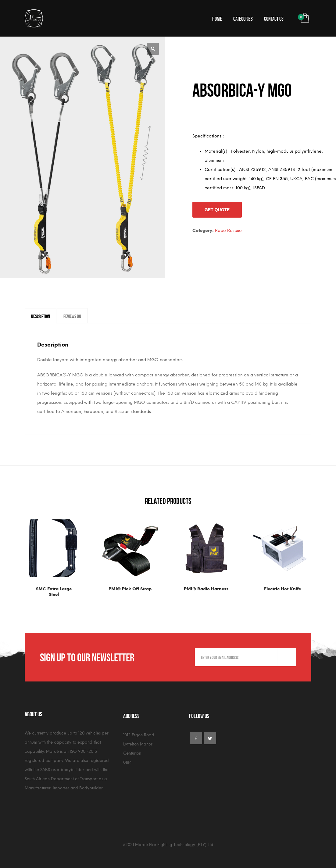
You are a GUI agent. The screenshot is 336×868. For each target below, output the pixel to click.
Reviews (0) (72, 316)
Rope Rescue (228, 231)
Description (41, 316)
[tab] (41, 316)
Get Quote (217, 210)
